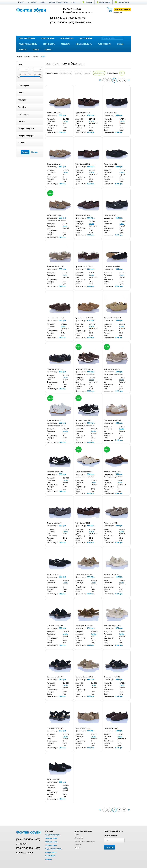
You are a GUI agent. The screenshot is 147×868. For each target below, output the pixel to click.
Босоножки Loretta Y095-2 (84, 626)
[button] (73, 2)
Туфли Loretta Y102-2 (83, 523)
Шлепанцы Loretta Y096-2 (84, 574)
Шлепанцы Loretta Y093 (112, 677)
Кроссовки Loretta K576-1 (84, 267)
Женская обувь (48, 39)
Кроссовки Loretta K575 (55, 369)
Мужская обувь (67, 39)
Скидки (36, 50)
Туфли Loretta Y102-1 (111, 523)
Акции (43, 2)
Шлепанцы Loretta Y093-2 (84, 677)
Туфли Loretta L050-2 (54, 215)
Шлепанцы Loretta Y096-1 (112, 574)
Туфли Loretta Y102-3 (54, 523)
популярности (66, 73)
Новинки (23, 50)
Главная (21, 2)
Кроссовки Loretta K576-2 (56, 267)
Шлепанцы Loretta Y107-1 (112, 472)
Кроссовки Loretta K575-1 (112, 318)
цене (88, 73)
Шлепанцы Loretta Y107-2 (84, 472)
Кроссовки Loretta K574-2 (112, 369)
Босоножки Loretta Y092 (55, 728)
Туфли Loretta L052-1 (83, 113)
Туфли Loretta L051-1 (83, 164)
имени (78, 73)
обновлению (99, 73)
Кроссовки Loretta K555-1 (112, 420)
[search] (102, 38)
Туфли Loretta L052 (110, 113)
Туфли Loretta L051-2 (54, 164)
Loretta (65, 121)
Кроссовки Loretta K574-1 (56, 420)
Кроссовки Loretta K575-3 (56, 318)
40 (122, 73)
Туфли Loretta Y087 (54, 780)
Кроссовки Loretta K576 (112, 267)
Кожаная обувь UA (84, 44)
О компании (32, 2)
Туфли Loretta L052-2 (54, 113)
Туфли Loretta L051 (110, 164)
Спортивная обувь (27, 39)
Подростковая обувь (28, 44)
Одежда (48, 50)
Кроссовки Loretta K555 (55, 472)
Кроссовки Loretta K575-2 (84, 318)
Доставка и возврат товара (58, 2)
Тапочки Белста (104, 44)
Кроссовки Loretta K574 (83, 420)
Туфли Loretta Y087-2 (83, 728)
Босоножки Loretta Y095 (55, 677)
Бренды (121, 44)
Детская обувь (86, 39)
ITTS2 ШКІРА (65, 44)
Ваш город (87, 2)
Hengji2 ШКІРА (49, 44)
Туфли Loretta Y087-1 (111, 728)
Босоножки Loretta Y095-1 (113, 626)
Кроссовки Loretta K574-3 (84, 369)
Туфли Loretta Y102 (54, 574)
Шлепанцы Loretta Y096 (55, 626)
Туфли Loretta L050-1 (83, 215)
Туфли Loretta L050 (110, 215)
